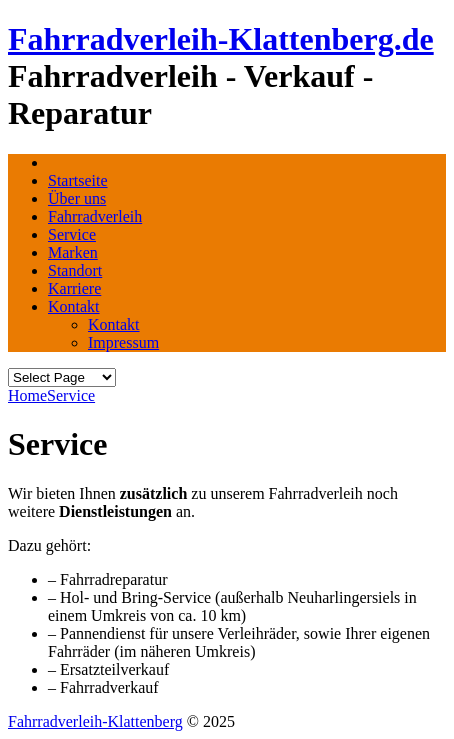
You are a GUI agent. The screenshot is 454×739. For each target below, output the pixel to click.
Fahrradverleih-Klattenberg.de (221, 39)
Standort (75, 270)
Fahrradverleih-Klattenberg (95, 721)
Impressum (123, 342)
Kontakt (74, 306)
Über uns (77, 198)
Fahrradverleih (95, 216)
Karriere (74, 288)
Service (72, 234)
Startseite (78, 180)
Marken (73, 252)
